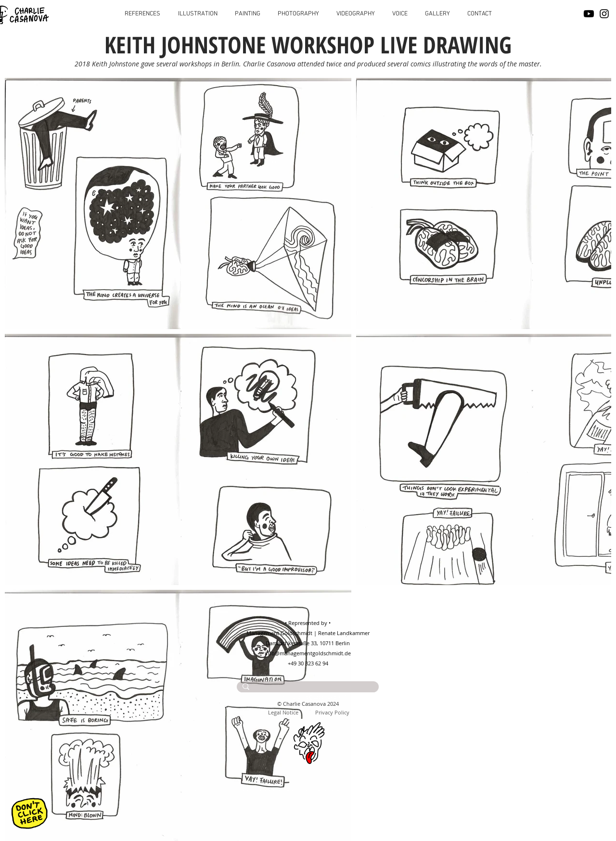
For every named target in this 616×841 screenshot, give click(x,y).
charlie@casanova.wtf (319, 696)
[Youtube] (589, 14)
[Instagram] (604, 14)
